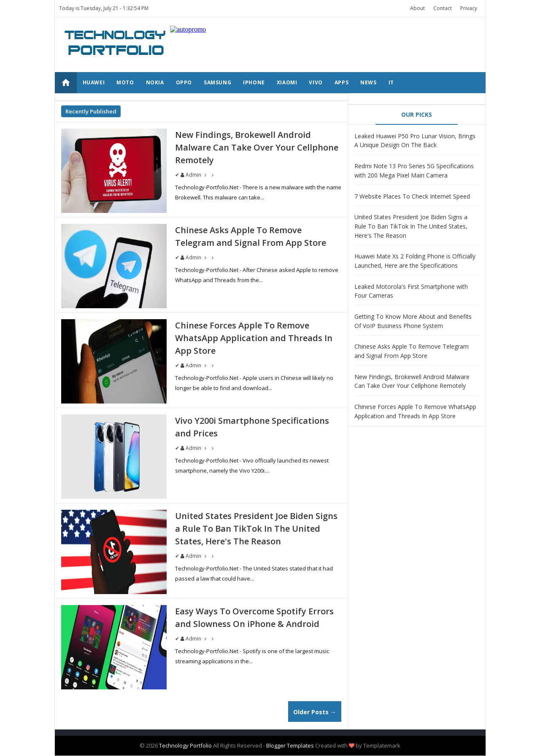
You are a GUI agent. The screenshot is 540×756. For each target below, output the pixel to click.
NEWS (368, 82)
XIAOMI (287, 82)
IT (391, 82)
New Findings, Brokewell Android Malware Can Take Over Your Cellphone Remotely (257, 147)
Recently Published (91, 111)
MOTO (125, 82)
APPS (342, 82)
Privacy (469, 8)
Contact (443, 8)
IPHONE (254, 82)
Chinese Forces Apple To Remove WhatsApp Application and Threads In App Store (254, 338)
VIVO (316, 82)
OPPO (184, 82)
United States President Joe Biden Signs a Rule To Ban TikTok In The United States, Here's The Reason (256, 529)
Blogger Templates (290, 745)
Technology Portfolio (185, 745)
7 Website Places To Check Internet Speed (412, 196)
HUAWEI (94, 82)
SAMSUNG (217, 82)
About (417, 8)
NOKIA (155, 82)
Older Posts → (315, 712)
